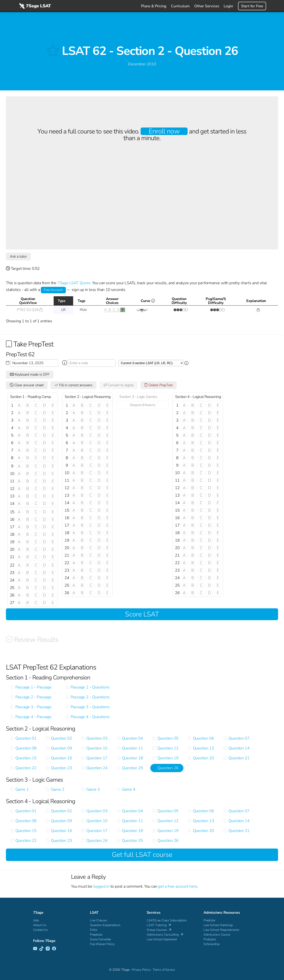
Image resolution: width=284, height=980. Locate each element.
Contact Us (41, 930)
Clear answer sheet (27, 385)
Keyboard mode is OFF (30, 374)
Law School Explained (162, 939)
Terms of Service (164, 970)
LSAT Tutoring (159, 925)
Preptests (96, 935)
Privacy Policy (141, 970)
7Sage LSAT (35, 6)
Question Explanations (105, 925)
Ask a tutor (18, 256)
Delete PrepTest (159, 385)
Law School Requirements (221, 930)
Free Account (53, 290)
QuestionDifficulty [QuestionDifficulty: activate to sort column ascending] (179, 301)
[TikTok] (41, 949)
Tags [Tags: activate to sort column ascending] (82, 301)
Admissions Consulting (165, 935)
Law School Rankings (218, 925)
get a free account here (177, 886)
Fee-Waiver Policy (102, 944)
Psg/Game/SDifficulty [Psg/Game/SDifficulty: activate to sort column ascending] (216, 301)
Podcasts (210, 939)
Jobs (36, 920)
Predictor (209, 920)
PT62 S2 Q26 (30, 310)
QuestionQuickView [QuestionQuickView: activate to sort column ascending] (28, 301)
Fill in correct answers (73, 385)
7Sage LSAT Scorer (74, 283)
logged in (101, 886)
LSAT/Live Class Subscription (167, 920)
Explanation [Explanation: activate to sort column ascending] (256, 301)
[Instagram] (48, 949)
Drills (94, 930)
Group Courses (159, 930)
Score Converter (100, 939)
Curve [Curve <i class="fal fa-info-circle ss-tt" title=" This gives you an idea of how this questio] (153, 302)
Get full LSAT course (142, 855)
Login (228, 6)
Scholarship (212, 944)
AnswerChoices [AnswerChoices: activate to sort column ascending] (112, 301)
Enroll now (164, 131)
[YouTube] (35, 949)
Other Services (207, 6)
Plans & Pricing (154, 6)
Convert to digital (119, 385)
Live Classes (99, 920)
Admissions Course (217, 935)
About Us (40, 925)
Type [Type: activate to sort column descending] (62, 301)
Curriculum (180, 6)
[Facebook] (54, 949)
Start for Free (252, 6)
